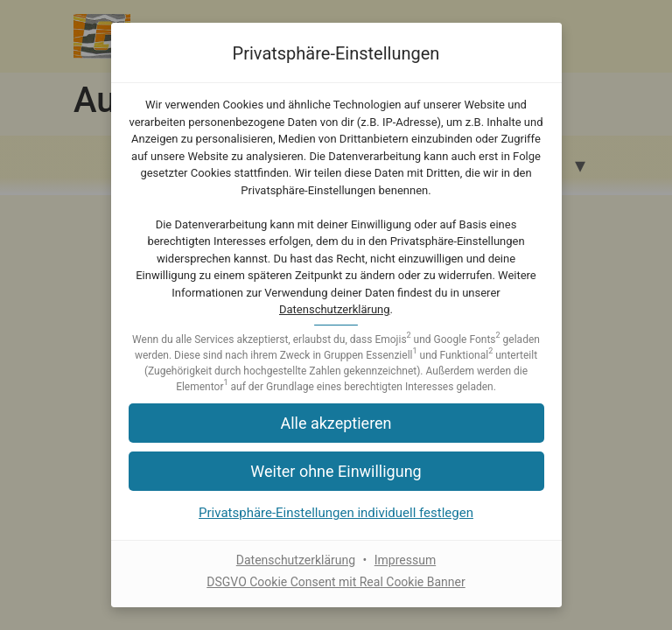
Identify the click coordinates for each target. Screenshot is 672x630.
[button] (336, 423)
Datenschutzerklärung (335, 309)
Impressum (405, 560)
